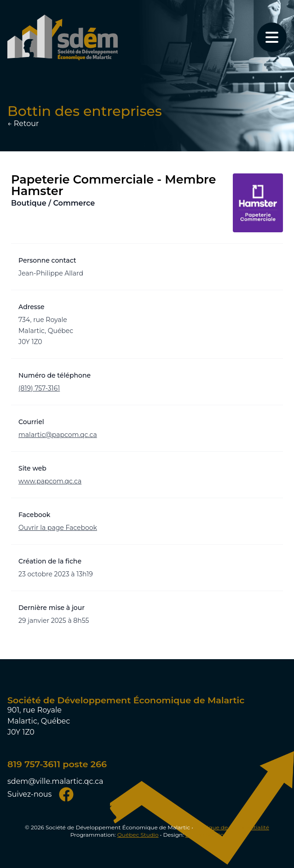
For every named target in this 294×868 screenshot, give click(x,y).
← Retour (23, 124)
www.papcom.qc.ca (50, 481)
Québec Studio (138, 835)
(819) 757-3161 (39, 388)
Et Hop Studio (205, 835)
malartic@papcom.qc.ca (58, 435)
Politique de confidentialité (232, 827)
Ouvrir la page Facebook (58, 528)
